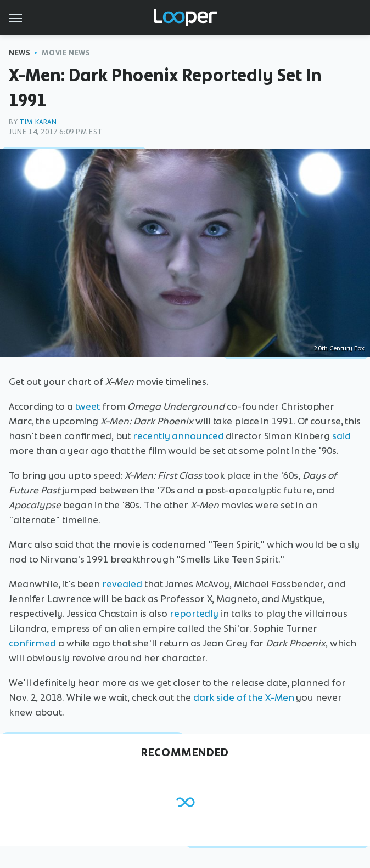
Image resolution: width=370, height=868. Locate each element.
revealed (122, 584)
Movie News (66, 53)
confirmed (32, 643)
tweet (88, 406)
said (341, 436)
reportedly (194, 614)
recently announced (178, 436)
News (19, 53)
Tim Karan (38, 122)
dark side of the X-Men (244, 697)
